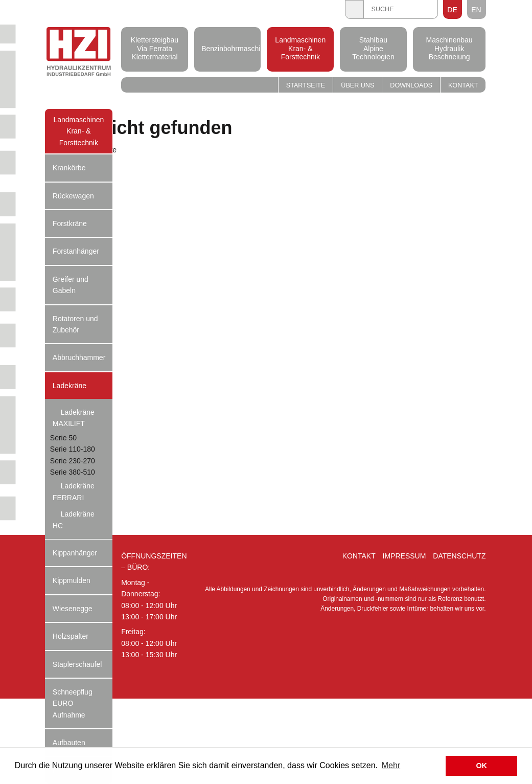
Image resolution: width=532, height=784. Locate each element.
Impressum (404, 556)
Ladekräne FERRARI (74, 491)
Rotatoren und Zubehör (75, 324)
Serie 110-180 (73, 449)
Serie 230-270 (73, 461)
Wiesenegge (73, 609)
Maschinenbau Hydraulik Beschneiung (449, 49)
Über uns (357, 85)
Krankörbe (69, 168)
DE (452, 10)
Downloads (411, 85)
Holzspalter (71, 636)
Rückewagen (73, 196)
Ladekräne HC (74, 520)
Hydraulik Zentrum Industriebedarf (79, 53)
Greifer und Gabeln (71, 285)
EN (476, 10)
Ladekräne (70, 386)
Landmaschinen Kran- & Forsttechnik (300, 49)
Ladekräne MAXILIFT (74, 418)
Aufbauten (69, 743)
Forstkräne (70, 223)
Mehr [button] (391, 765)
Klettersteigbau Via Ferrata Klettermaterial (155, 49)
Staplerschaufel (77, 664)
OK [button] (481, 766)
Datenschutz (459, 556)
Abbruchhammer (79, 357)
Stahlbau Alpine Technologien (373, 49)
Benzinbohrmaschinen (227, 48)
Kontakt (463, 85)
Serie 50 (63, 438)
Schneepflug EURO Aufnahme (73, 703)
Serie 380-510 (73, 472)
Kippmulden (72, 580)
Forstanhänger (76, 251)
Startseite (306, 85)
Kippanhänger (75, 553)
